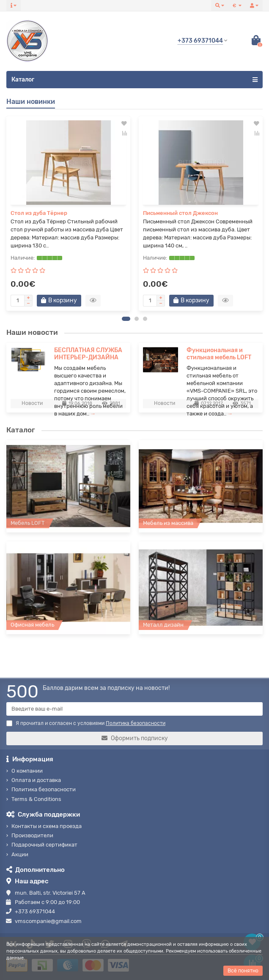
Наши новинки (31, 102)
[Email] (134, 709)
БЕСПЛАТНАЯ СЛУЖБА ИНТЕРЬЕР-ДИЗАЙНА (88, 355)
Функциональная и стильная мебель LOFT (219, 355)
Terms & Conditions (36, 799)
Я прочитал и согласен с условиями (86, 723)
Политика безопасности (44, 789)
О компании (27, 771)
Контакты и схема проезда (47, 826)
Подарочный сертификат (44, 845)
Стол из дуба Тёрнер (39, 213)
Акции (20, 854)
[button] (126, 320)
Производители (32, 835)
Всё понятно (243, 971)
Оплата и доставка (36, 780)
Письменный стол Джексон (180, 213)
